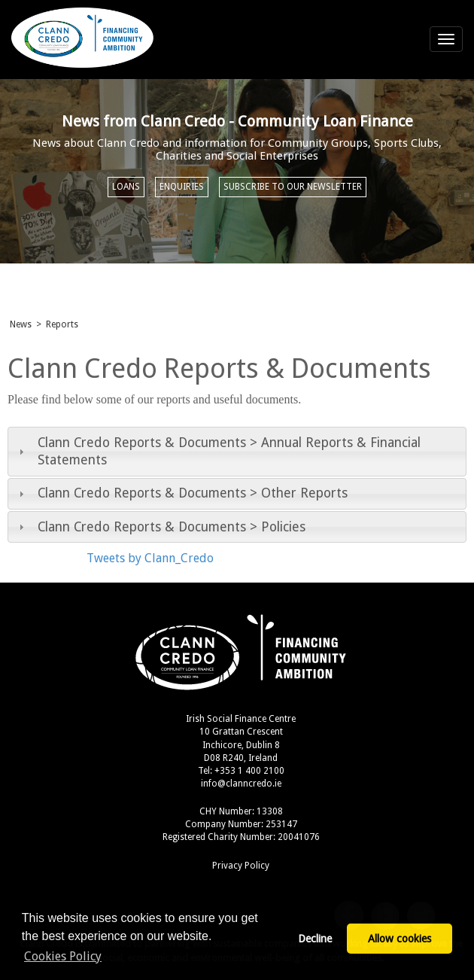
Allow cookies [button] (400, 939)
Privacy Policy (241, 866)
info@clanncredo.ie (241, 784)
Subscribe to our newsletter (293, 187)
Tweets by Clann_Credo (150, 558)
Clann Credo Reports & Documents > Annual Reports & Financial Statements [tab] (218, 451)
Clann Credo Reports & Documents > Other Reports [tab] (181, 493)
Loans (126, 187)
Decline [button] (315, 939)
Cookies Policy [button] (63, 956)
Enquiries (182, 187)
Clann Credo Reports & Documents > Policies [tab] (160, 527)
